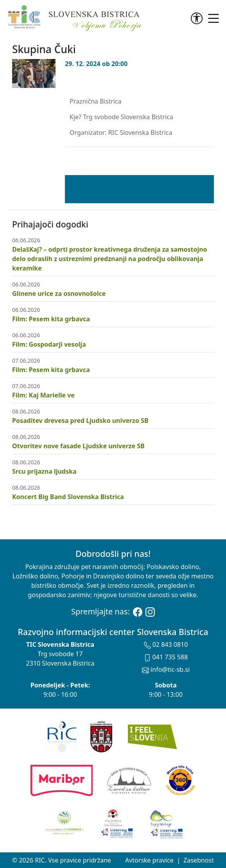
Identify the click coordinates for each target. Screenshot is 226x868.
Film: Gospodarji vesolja (49, 344)
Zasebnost (199, 860)
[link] (198, 18)
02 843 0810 (166, 644)
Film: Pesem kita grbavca (51, 319)
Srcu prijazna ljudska (44, 471)
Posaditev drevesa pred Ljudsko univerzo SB (80, 421)
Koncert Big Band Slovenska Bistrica (68, 497)
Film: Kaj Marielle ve (43, 395)
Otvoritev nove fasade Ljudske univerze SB (78, 446)
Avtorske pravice (149, 860)
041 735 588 (166, 657)
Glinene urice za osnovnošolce (59, 294)
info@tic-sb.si (166, 669)
